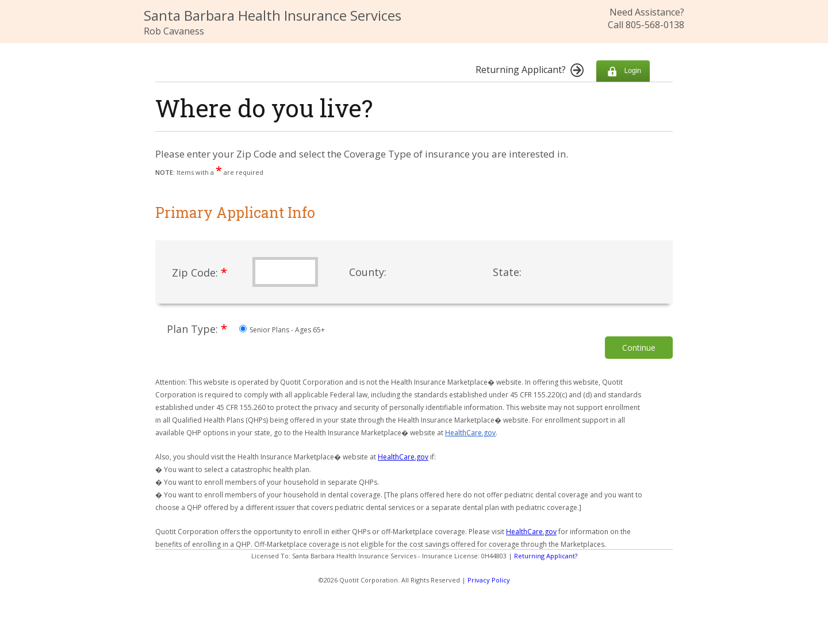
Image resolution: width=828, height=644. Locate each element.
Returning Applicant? (546, 556)
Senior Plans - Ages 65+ (282, 330)
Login (623, 71)
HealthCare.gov (470, 433)
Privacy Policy (489, 580)
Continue (639, 348)
